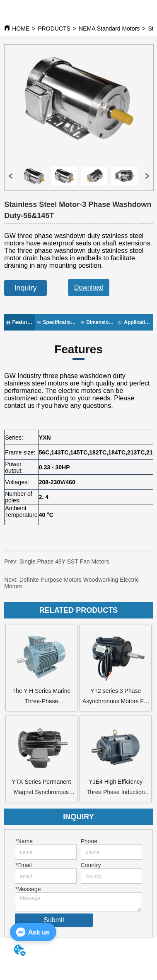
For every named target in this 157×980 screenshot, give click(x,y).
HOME (21, 29)
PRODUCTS (54, 29)
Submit (54, 920)
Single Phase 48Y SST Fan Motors (57, 565)
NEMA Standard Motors (109, 29)
